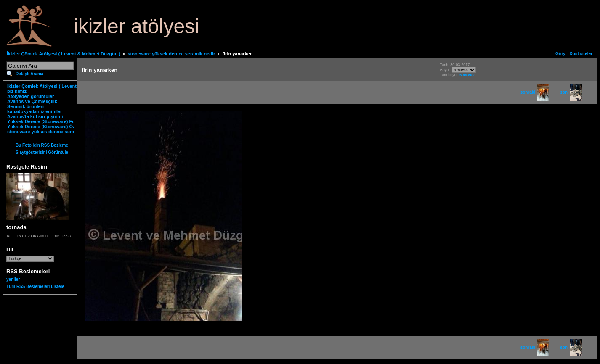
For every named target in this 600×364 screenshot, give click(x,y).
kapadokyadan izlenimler (35, 111)
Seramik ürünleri (25, 106)
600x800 (467, 75)
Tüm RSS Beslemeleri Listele (35, 286)
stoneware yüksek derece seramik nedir (171, 54)
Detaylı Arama (29, 74)
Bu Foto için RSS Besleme (42, 145)
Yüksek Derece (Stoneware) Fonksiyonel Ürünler (61, 121)
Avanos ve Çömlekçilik (32, 101)
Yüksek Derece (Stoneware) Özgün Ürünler (54, 127)
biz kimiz (17, 91)
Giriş (560, 54)
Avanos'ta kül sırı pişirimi (35, 116)
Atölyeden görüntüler (31, 96)
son (571, 92)
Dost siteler (581, 54)
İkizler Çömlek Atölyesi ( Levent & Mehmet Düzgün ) (64, 54)
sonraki (535, 92)
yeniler (13, 279)
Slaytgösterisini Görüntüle (42, 152)
